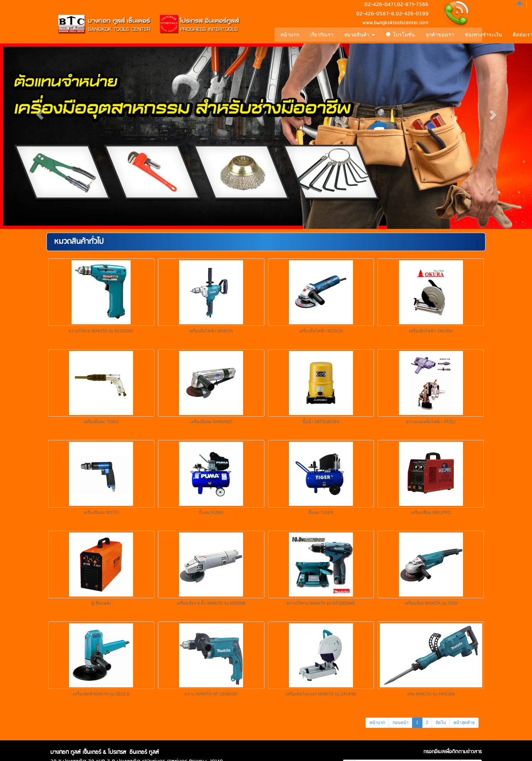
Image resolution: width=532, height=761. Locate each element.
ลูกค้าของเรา (439, 35)
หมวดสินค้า (359, 35)
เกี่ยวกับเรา (321, 35)
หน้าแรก (289, 35)
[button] (40, 114)
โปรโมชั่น (399, 35)
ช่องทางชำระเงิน (482, 35)
